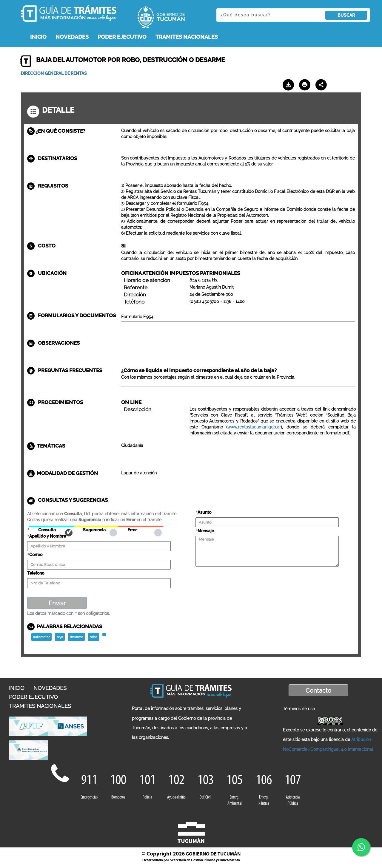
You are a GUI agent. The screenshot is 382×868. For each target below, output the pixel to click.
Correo (36, 555)
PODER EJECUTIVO (122, 37)
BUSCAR (346, 15)
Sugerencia (96, 526)
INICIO (38, 37)
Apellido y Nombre (48, 536)
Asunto (204, 512)
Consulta (51, 526)
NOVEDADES (72, 37)
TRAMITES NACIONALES (187, 37)
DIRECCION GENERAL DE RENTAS (54, 73)
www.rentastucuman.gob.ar (254, 427)
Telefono (36, 573)
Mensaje (206, 531)
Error (141, 526)
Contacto (318, 691)
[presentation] (241, 579)
